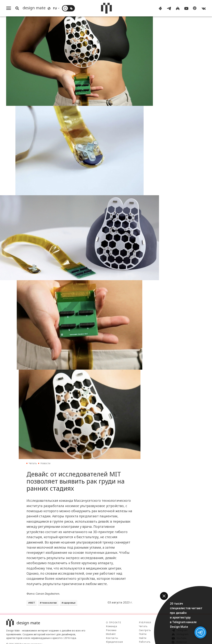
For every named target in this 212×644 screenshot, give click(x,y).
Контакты (112, 638)
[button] (164, 596)
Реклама (111, 630)
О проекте (114, 622)
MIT (32, 603)
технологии (49, 603)
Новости (45, 463)
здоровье (69, 603)
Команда (112, 626)
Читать (33, 463)
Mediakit (111, 634)
